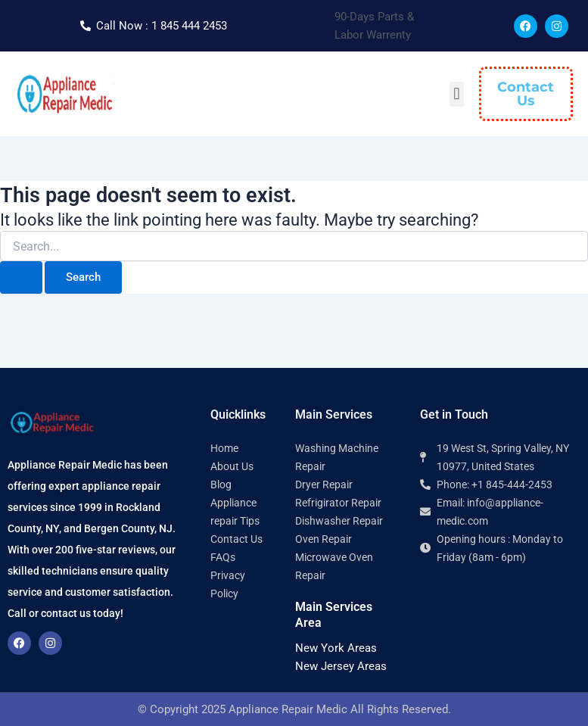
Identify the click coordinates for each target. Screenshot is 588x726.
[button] (457, 94)
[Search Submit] (21, 277)
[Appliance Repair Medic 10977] (500, 633)
